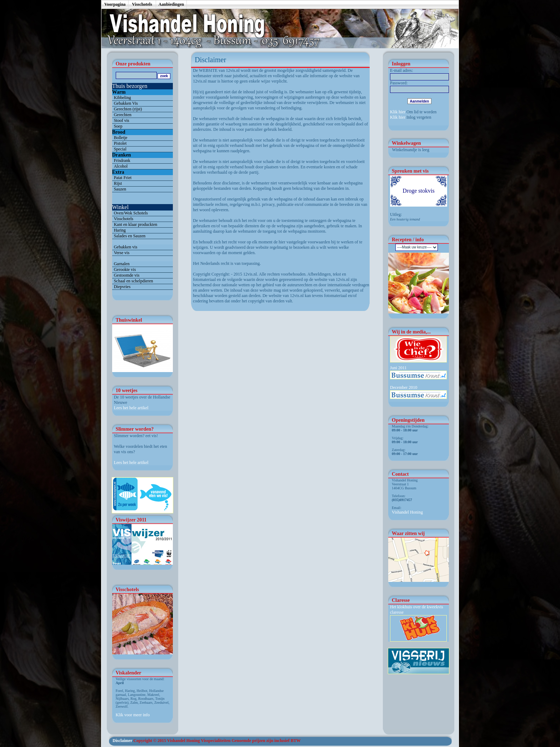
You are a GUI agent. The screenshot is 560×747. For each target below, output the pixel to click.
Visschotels (142, 4)
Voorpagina (115, 4)
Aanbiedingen (171, 4)
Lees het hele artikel (131, 408)
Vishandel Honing (407, 512)
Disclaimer (122, 741)
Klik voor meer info (133, 715)
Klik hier (398, 112)
